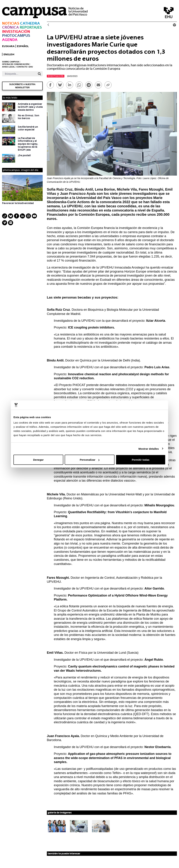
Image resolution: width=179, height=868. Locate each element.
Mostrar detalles (149, 449)
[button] (57, 826)
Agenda (10, 40)
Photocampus (16, 35)
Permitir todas (141, 460)
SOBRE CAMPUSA (11, 62)
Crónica (10, 27)
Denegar (38, 460)
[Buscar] (19, 74)
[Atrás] (48, 25)
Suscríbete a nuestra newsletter (22, 86)
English (9, 54)
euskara (8, 46)
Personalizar (90, 460)
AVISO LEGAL (9, 67)
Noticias (11, 23)
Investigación (16, 31)
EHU (31, 67)
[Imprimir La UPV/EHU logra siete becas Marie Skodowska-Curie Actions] (174, 25)
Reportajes (31, 27)
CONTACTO (22, 67)
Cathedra (30, 23)
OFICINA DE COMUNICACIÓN (16, 64)
